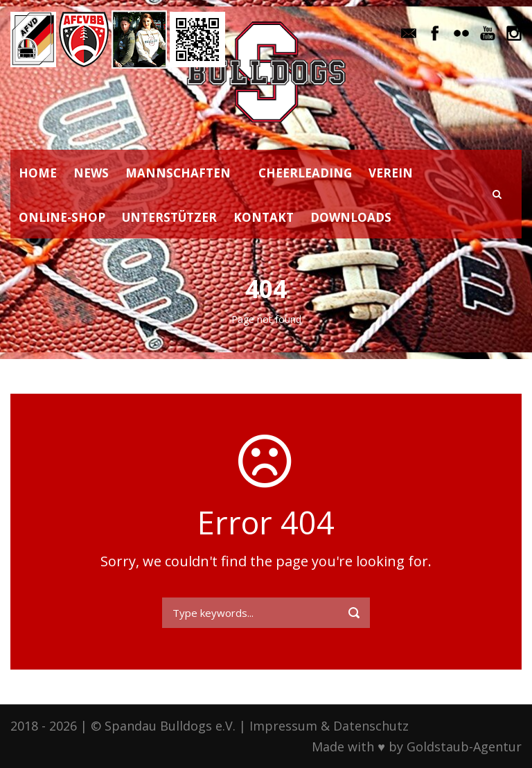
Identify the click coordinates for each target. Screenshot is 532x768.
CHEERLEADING (305, 173)
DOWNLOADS (351, 217)
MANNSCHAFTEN (178, 173)
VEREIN (391, 173)
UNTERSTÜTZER (169, 217)
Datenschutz (371, 726)
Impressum (283, 726)
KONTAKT (264, 217)
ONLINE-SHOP (62, 217)
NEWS (91, 173)
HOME (38, 173)
